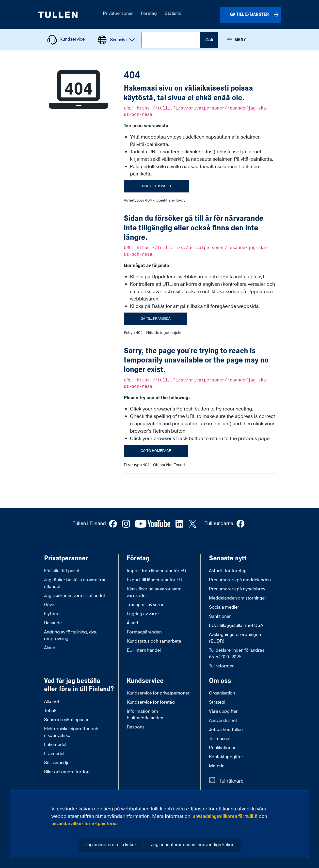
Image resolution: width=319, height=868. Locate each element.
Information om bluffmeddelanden (145, 715)
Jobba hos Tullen (226, 730)
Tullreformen (222, 666)
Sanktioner (220, 616)
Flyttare (52, 614)
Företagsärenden (144, 632)
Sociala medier (224, 607)
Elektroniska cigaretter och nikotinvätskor (71, 732)
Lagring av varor (143, 614)
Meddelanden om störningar (238, 598)
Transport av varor (145, 605)
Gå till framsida (156, 319)
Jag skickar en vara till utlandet (75, 596)
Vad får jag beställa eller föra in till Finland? (79, 685)
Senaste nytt (228, 558)
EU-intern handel (144, 650)
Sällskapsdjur (58, 763)
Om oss (220, 681)
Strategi (217, 702)
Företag (138, 558)
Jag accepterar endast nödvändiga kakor (192, 845)
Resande (53, 623)
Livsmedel (54, 754)
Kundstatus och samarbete (154, 641)
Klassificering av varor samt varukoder (154, 592)
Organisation (222, 693)
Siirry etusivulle (156, 186)
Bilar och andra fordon (67, 772)
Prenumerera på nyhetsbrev (237, 589)
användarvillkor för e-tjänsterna (85, 824)
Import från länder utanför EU (157, 571)
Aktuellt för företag (228, 571)
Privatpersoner (66, 558)
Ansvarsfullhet (223, 720)
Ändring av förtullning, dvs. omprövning (71, 635)
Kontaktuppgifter (226, 757)
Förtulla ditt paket (62, 571)
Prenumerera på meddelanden (240, 580)
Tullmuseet (220, 739)
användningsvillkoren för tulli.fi (225, 816)
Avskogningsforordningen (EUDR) (235, 638)
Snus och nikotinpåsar (66, 720)
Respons (136, 727)
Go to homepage (156, 451)
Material (217, 766)
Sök (209, 40)
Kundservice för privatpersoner (158, 693)
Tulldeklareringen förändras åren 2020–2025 (237, 654)
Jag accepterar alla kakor (111, 845)
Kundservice (145, 681)
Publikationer (222, 748)
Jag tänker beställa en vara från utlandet (75, 583)
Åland (50, 648)
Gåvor (50, 605)
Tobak (50, 711)
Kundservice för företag (151, 702)
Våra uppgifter (223, 711)
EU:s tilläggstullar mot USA (236, 625)
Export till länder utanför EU (155, 580)
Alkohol (51, 702)
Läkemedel (55, 745)
